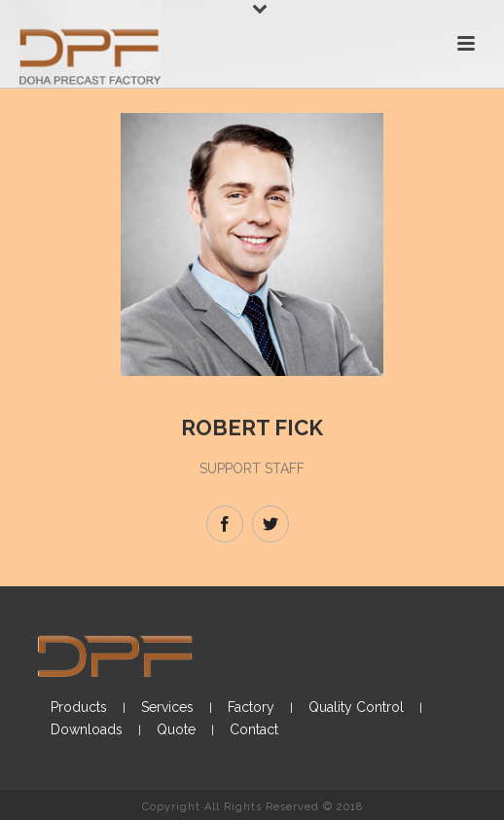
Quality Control (356, 707)
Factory (251, 707)
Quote (176, 729)
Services (167, 707)
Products (79, 707)
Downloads (87, 729)
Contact (254, 729)
